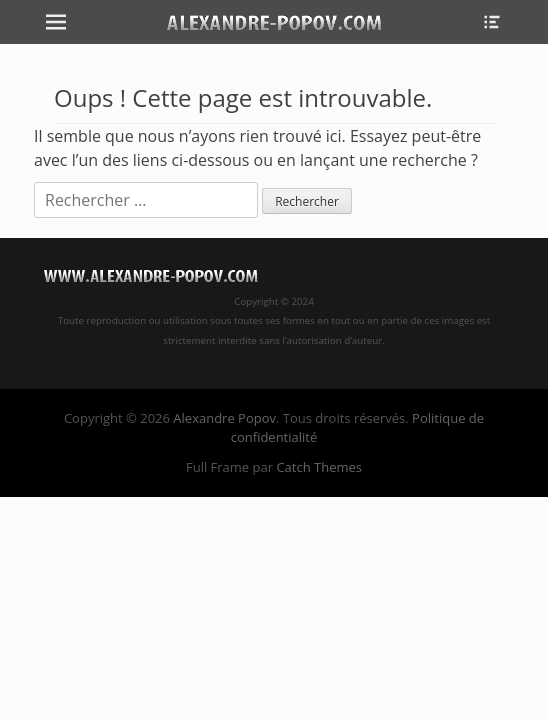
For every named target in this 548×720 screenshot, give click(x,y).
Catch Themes (319, 467)
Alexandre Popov (224, 418)
